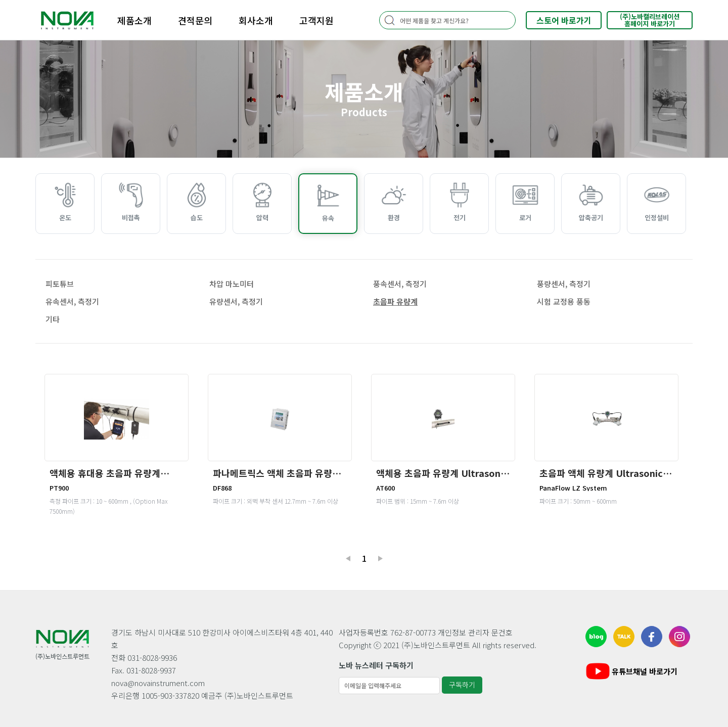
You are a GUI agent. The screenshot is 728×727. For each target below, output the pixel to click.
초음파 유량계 (395, 301)
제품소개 (134, 20)
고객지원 (316, 20)
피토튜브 (60, 284)
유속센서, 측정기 (72, 301)
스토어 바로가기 (564, 20)
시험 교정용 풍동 (564, 301)
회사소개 (256, 20)
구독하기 (462, 685)
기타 (53, 319)
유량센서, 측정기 (236, 301)
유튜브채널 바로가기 (631, 671)
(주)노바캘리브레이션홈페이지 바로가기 (650, 20)
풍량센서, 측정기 (564, 284)
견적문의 (195, 20)
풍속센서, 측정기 (400, 284)
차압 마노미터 (232, 284)
